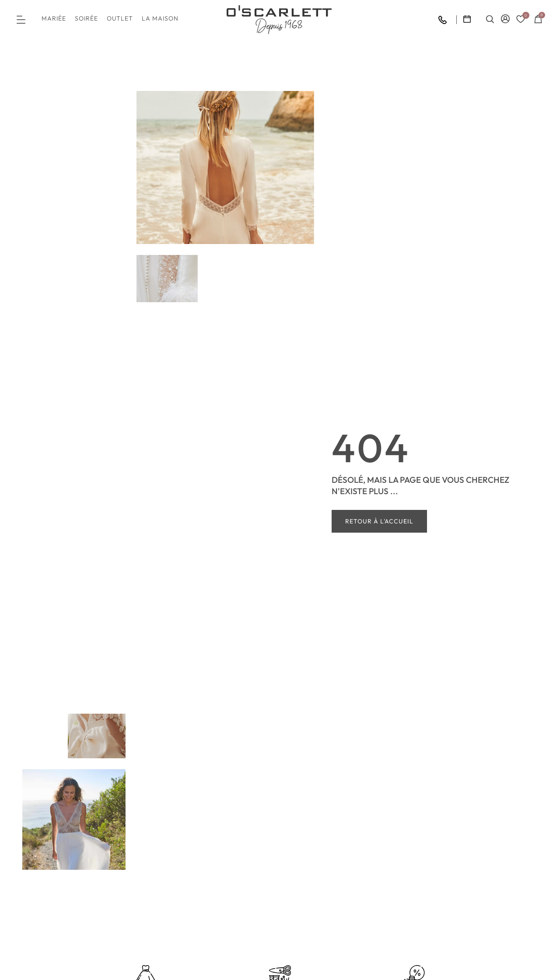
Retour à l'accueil (379, 521)
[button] (21, 20)
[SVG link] (279, 20)
